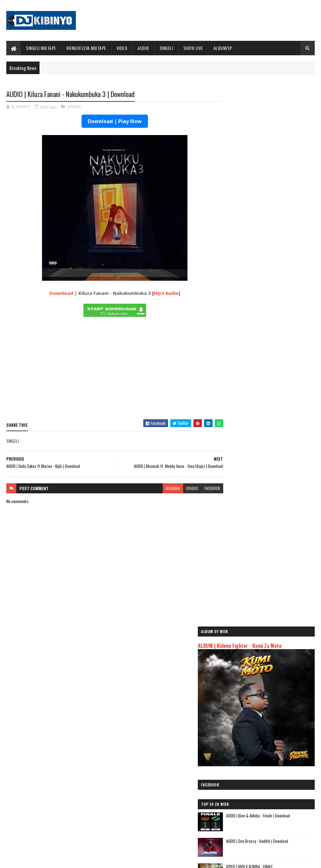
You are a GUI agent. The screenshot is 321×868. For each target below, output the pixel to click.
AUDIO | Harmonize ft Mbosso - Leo (257, 721)
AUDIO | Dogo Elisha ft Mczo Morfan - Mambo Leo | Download (279, 504)
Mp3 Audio (160, 293)
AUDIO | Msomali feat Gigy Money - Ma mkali (265, 728)
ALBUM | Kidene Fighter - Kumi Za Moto (264, 126)
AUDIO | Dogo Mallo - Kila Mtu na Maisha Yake (266, 700)
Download (56, 293)
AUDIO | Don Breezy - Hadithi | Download (282, 297)
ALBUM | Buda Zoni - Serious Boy (276, 425)
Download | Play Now (109, 122)
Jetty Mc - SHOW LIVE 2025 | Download (170, 776)
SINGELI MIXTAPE (41, 48)
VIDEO (122, 48)
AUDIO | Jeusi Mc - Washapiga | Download (262, 693)
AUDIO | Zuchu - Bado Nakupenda (254, 735)
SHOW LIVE (193, 48)
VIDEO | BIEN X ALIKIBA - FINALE (274, 323)
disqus (181, 488)
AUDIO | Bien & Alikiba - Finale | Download (282, 272)
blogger (162, 488)
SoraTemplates (36, 859)
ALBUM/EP (223, 48)
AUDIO (143, 48)
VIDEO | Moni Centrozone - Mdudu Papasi (282, 399)
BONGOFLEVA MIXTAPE (86, 48)
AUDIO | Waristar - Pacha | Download (279, 475)
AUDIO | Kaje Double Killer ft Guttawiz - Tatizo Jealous (267, 710)
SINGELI (166, 48)
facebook (201, 488)
